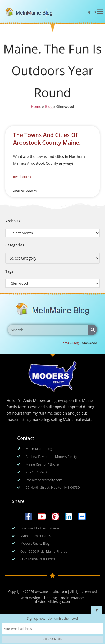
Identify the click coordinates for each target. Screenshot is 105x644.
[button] (91, 12)
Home (36, 107)
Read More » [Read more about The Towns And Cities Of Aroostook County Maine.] (22, 177)
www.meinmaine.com (51, 592)
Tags (9, 271)
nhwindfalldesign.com (52, 601)
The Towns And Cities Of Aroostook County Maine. (47, 139)
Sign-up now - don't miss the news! (53, 619)
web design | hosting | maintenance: (52, 598)
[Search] (93, 330)
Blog (49, 107)
